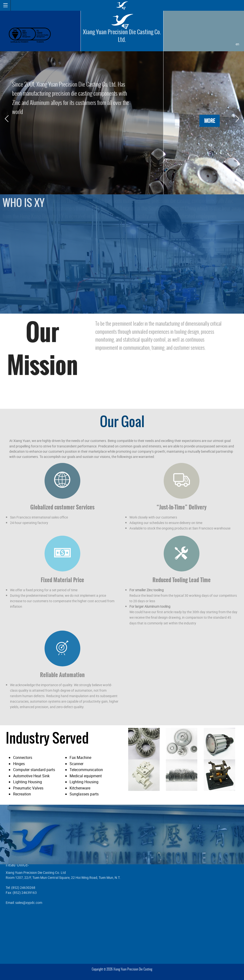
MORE (210, 121)
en (237, 44)
